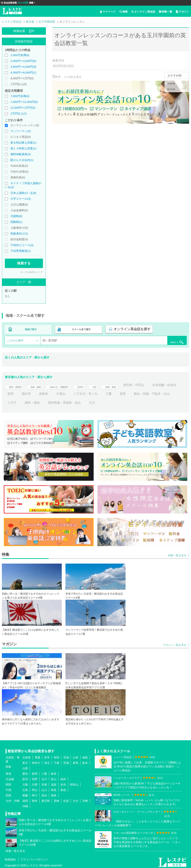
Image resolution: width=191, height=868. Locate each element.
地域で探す (31, 329)
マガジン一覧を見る (175, 644)
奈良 (63, 783)
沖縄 (25, 805)
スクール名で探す (81, 329)
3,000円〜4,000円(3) (23, 67)
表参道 (76, 393)
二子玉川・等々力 (118, 393)
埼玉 (47, 762)
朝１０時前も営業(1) (23, 148)
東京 (25, 762)
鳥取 (54, 789)
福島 (85, 756)
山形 (76, 756)
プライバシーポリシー (35, 858)
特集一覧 (166, 12)
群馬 (76, 762)
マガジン (183, 12)
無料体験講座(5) (21, 154)
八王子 (56, 401)
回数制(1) (16, 222)
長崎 (57, 800)
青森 (37, 756)
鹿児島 (46, 800)
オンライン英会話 (143, 12)
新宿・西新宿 (17, 384)
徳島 (54, 794)
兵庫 (35, 783)
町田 (43, 393)
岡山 (35, 789)
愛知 (25, 773)
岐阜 (54, 773)
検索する (24, 263)
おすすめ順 (174, 75)
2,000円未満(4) (20, 55)
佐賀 (66, 800)
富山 (54, 778)
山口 (44, 789)
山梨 (25, 767)
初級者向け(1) (19, 233)
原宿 (155, 393)
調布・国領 (76, 401)
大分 (76, 800)
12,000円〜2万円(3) (23, 108)
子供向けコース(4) (22, 245)
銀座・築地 (131, 384)
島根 (63, 789)
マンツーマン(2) (21, 131)
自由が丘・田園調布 (70, 384)
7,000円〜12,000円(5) (24, 102)
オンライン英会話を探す (130, 329)
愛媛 (25, 794)
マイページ (108, 12)
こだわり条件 (15, 339)
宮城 (66, 756)
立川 (136, 401)
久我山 (93, 393)
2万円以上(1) (19, 113)
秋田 (57, 756)
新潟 (25, 778)
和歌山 (74, 783)
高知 (44, 794)
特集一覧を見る (177, 554)
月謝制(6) (16, 216)
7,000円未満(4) (20, 96)
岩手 (47, 756)
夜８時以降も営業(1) (23, 143)
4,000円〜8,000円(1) (23, 72)
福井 (63, 778)
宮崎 (85, 800)
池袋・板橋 (41, 384)
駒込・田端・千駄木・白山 (26, 401)
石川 (44, 778)
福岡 (25, 800)
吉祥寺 (97, 384)
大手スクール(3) (21, 199)
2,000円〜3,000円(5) (23, 61)
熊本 (35, 800)
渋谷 (112, 384)
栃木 (85, 762)
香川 (35, 794)
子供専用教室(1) (21, 251)
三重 (44, 773)
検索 (123, 12)
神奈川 (36, 762)
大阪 (25, 783)
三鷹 (141, 393)
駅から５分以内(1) (22, 160)
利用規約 (10, 858)
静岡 (35, 773)
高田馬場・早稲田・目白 (109, 401)
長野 (35, 778)
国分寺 (58, 393)
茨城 (66, 762)
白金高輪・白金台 (20, 393)
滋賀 (54, 783)
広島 (25, 789)
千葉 (57, 762)
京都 (44, 783)
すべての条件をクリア (32, 272)
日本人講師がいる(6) (23, 193)
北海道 (27, 756)
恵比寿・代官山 (157, 384)
